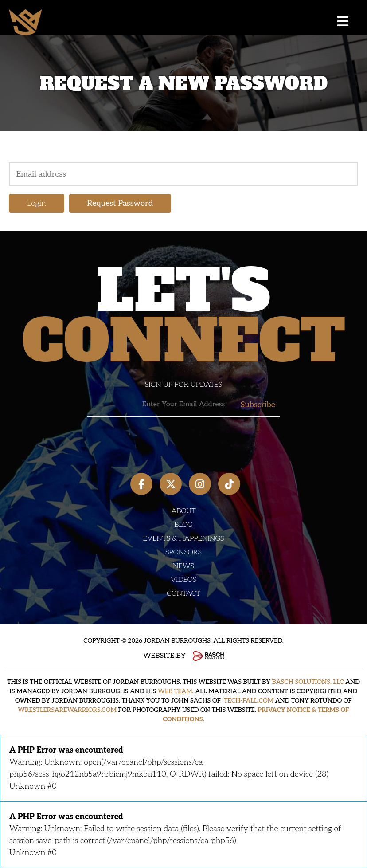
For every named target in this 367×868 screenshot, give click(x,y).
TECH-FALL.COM (249, 701)
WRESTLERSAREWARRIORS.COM (67, 710)
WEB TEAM (175, 691)
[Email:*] (183, 405)
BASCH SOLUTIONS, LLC (308, 682)
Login (37, 203)
